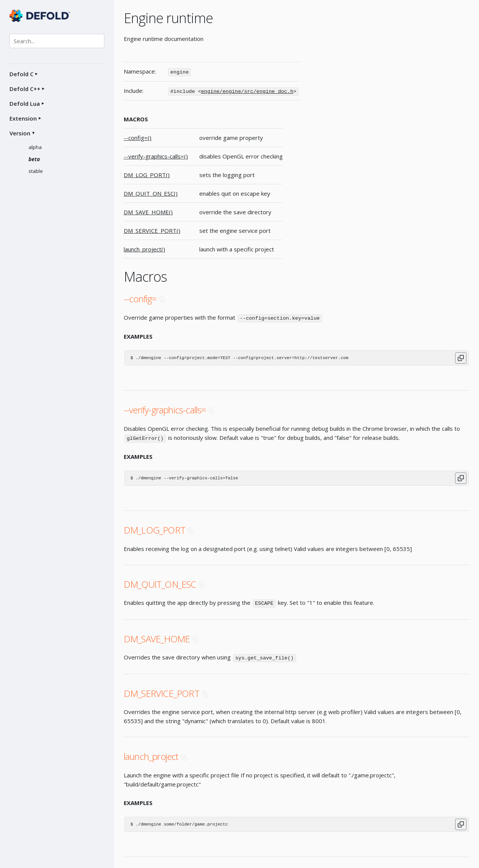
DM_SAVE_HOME (157, 637)
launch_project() (144, 248)
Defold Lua (25, 104)
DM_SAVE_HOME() (148, 211)
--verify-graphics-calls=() (156, 155)
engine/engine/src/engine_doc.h (247, 91)
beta (34, 159)
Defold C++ (25, 89)
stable (36, 171)
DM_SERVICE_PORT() (152, 230)
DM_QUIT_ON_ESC (160, 583)
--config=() (138, 137)
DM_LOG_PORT (154, 528)
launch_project (151, 754)
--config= (140, 298)
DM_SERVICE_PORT (162, 691)
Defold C (21, 74)
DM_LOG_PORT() (147, 174)
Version (20, 133)
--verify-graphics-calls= (165, 409)
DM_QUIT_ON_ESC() (151, 193)
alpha (35, 147)
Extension (23, 118)
